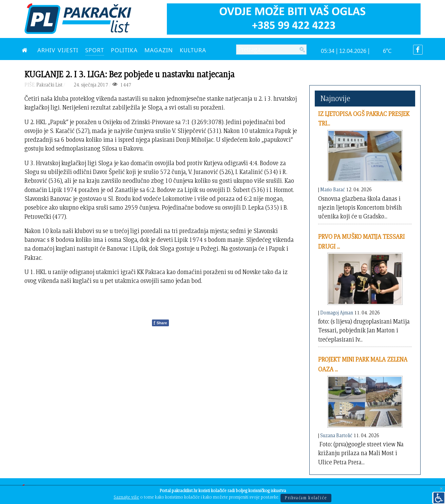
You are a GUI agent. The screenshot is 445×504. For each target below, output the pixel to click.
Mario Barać (333, 189)
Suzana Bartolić (336, 435)
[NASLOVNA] (26, 50)
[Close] (441, 489)
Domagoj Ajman (337, 313)
